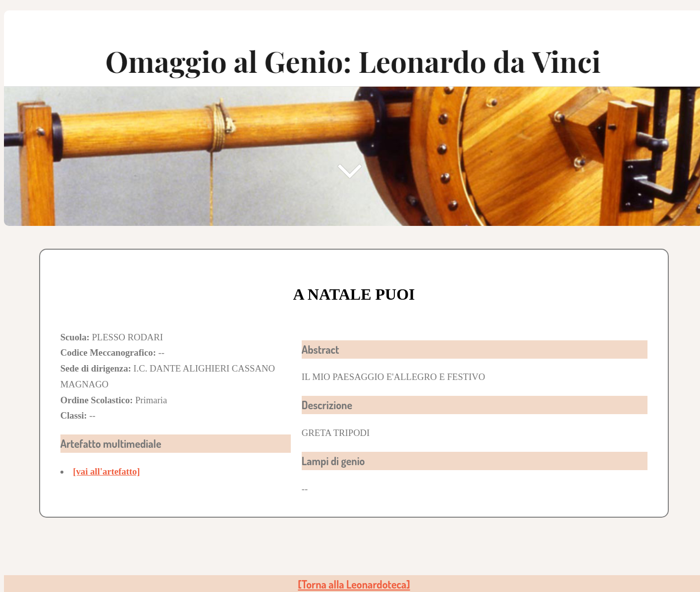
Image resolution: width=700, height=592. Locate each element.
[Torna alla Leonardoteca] (354, 584)
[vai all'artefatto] (106, 471)
